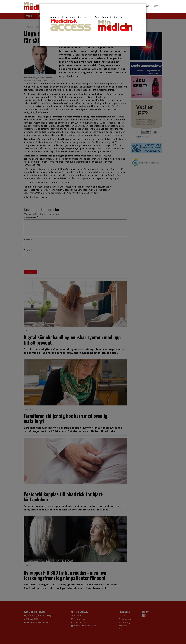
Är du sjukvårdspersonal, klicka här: (71, 23)
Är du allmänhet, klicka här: (115, 24)
